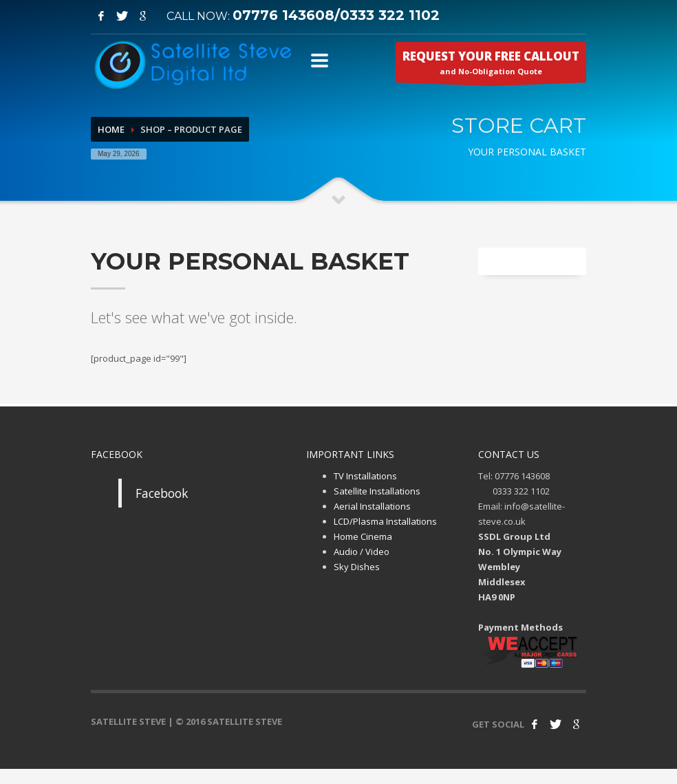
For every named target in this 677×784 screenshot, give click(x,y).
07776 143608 (283, 15)
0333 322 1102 (390, 15)
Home (111, 129)
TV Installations (365, 476)
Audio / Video (362, 552)
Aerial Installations (372, 506)
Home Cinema (363, 536)
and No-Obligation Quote (491, 65)
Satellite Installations (377, 491)
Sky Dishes (357, 567)
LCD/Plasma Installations (385, 521)
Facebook (162, 493)
